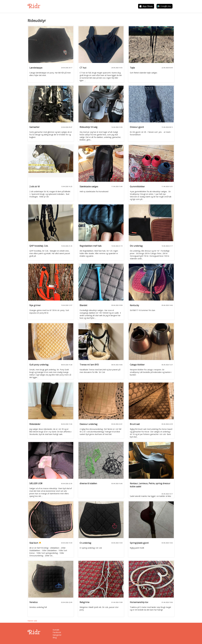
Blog (55, 637)
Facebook (57, 632)
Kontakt (56, 630)
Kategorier (57, 635)
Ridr (34, 6)
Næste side (32, 621)
